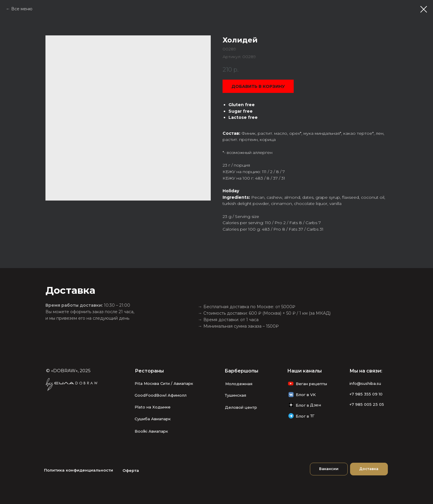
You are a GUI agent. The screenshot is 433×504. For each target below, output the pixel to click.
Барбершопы (241, 371)
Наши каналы (304, 371)
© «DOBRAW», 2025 (68, 371)
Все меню (22, 9)
